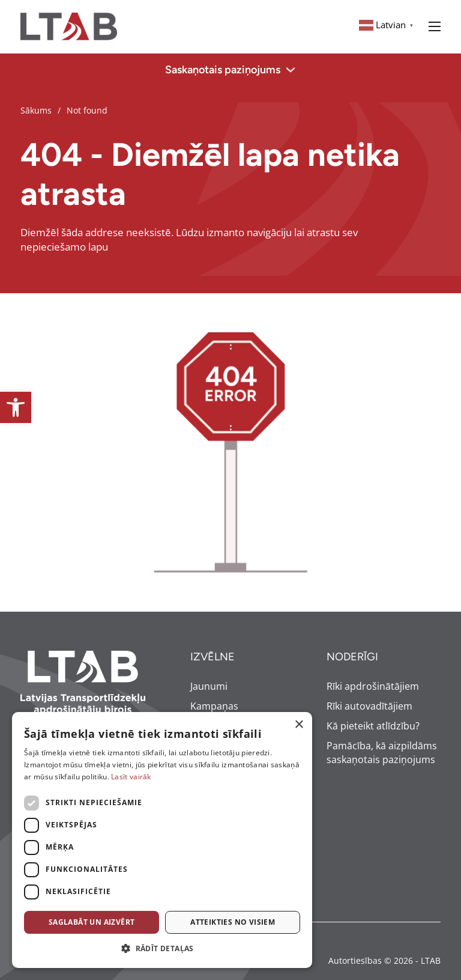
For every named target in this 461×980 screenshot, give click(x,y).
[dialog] (162, 840)
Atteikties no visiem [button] (233, 922)
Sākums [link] (36, 110)
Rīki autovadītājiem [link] (369, 706)
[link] (16, 407)
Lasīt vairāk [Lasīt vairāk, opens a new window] (131, 777)
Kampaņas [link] (214, 706)
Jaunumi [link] (209, 686)
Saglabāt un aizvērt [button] (92, 922)
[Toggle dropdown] (291, 70)
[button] (162, 949)
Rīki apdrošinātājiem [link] (373, 686)
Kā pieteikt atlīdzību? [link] (373, 726)
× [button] (299, 725)
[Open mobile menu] (435, 26)
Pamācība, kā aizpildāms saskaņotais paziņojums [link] (382, 753)
